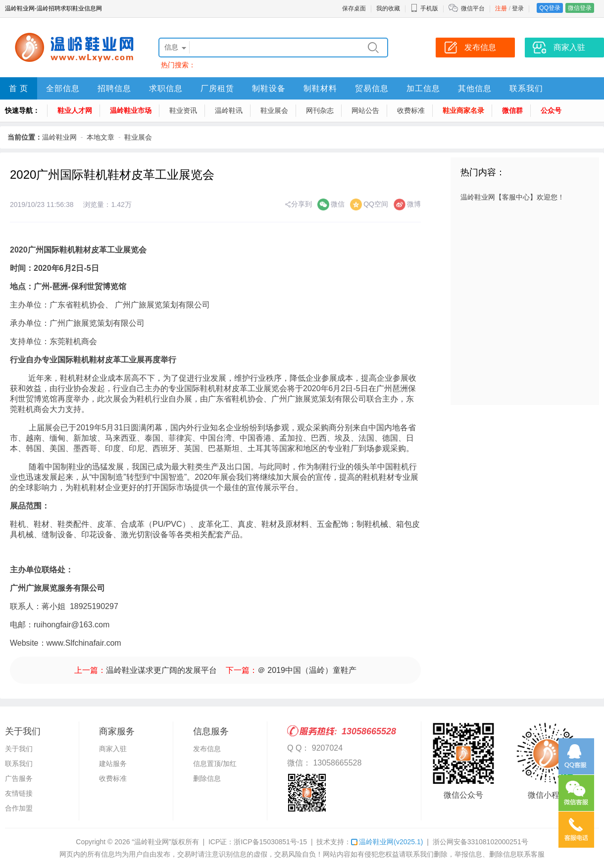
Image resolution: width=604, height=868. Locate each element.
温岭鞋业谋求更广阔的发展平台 (161, 670)
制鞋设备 (269, 88)
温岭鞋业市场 (131, 110)
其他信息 (475, 88)
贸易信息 (372, 88)
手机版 (424, 8)
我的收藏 (388, 8)
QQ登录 (550, 8)
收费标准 (411, 110)
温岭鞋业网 (59, 137)
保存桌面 (354, 8)
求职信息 (166, 88)
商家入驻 (113, 749)
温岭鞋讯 (229, 110)
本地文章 (101, 137)
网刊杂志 (320, 110)
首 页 (19, 88)
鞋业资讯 (183, 110)
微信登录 (580, 8)
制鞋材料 (320, 88)
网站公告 (365, 110)
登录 (518, 8)
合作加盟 (19, 808)
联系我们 (526, 88)
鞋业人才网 (75, 110)
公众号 (551, 110)
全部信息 (63, 88)
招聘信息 (114, 88)
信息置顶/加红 (215, 764)
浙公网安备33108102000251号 (480, 842)
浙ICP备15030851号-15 (270, 842)
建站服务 (113, 764)
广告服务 (19, 778)
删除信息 (207, 778)
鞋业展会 (274, 110)
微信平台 (473, 8)
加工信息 (423, 88)
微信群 (512, 110)
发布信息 (207, 749)
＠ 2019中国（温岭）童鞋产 (307, 670)
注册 (501, 8)
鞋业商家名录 (463, 110)
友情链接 (19, 793)
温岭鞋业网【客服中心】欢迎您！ (512, 197)
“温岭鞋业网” (151, 842)
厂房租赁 (217, 88)
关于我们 (19, 749)
